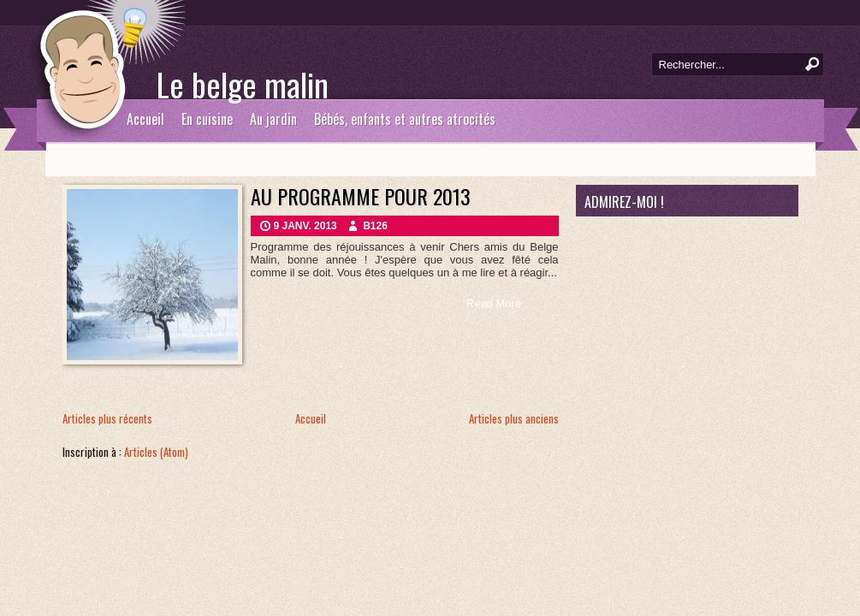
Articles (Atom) (156, 452)
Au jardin (273, 119)
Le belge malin (243, 84)
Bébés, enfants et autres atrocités (405, 119)
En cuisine (207, 119)
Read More (494, 303)
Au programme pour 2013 (361, 196)
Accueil (145, 119)
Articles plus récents (107, 418)
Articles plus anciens (514, 418)
